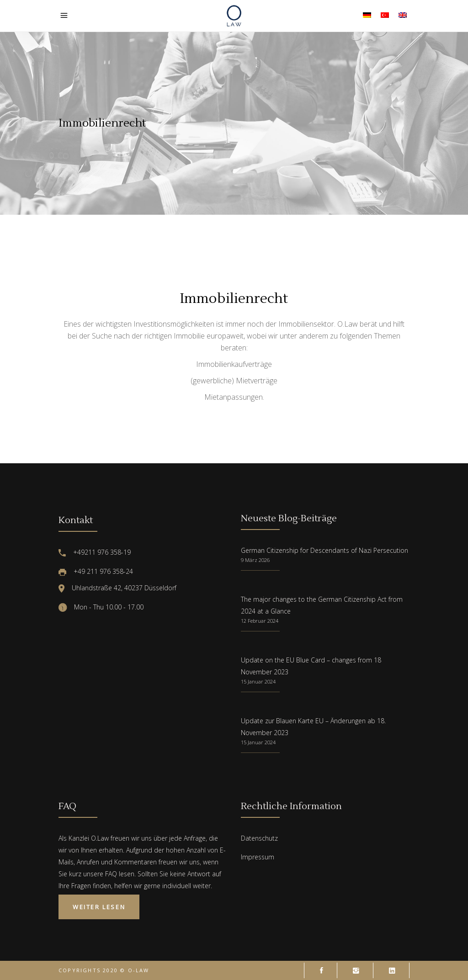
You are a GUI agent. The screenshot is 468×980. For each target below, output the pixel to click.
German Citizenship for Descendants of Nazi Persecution (324, 550)
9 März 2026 (255, 560)
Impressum (258, 857)
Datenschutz (259, 838)
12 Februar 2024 (260, 621)
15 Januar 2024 (258, 681)
